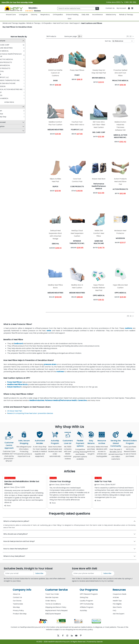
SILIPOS (9, 95)
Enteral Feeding (72, 15)
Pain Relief (98, 478)
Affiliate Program (87, 607)
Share (7, 506)
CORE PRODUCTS (13, 68)
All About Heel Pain (15, 411)
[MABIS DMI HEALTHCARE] (4, 83)
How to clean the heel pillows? (16, 549)
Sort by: (108, 41)
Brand (6, 107)
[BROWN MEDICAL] (4, 65)
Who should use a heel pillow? (16, 534)
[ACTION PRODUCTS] (4, 62)
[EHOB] (4, 74)
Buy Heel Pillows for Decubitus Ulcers (17, 27)
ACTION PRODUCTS (14, 62)
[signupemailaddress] (19, 573)
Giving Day (84, 597)
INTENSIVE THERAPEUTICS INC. (18, 80)
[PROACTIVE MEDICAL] (4, 59)
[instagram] (67, 636)
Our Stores (17, 601)
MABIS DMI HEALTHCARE (15, 83)
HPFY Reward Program (89, 594)
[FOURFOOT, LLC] (4, 77)
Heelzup (9, 114)
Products (51, 36)
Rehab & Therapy (126, 15)
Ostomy (34, 15)
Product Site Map (20, 614)
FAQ (114, 611)
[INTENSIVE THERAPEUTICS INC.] (4, 80)
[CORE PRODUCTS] (4, 68)
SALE (70, 19)
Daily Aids (85, 15)
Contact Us (110, 8)
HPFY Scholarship (87, 604)
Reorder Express (52, 597)
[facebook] (61, 636)
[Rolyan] (4, 111)
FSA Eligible (117, 604)
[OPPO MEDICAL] (4, 51)
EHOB (8, 74)
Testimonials (18, 604)
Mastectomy (111, 15)
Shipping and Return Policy (56, 607)
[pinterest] (83, 636)
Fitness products (10, 478)
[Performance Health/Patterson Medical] (4, 54)
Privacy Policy (18, 611)
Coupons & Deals (120, 594)
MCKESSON (10, 86)
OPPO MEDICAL (12, 51)
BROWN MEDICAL (13, 65)
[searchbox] (78, 9)
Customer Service (56, 590)
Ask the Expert (119, 614)
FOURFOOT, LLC (12, 77)
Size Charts (117, 607)
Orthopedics (58, 15)
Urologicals (23, 15)
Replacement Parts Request (57, 611)
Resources (119, 590)
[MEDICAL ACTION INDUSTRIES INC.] (4, 89)
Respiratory (45, 15)
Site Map (16, 607)
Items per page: (71, 36)
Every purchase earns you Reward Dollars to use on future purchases (130, 453)
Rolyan (9, 111)
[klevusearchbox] (97, 9)
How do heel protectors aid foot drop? (19, 541)
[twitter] (56, 636)
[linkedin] (72, 636)
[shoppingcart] (132, 8)
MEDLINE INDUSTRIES (14, 48)
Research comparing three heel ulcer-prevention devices (30, 413)
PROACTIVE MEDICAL (14, 59)
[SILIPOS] (4, 95)
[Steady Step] (4, 117)
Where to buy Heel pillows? (14, 556)
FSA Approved (9, 122)
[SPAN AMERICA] (4, 98)
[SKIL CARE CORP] (4, 45)
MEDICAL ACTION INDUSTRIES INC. (19, 89)
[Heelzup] (4, 114)
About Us (17, 594)
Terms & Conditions (53, 604)
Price (6, 131)
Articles (116, 597)
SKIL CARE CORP (12, 45)
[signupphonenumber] (87, 573)
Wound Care (11, 15)
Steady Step (11, 117)
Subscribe (39, 573)
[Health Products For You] (14, 8)
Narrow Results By (19, 37)
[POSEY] (4, 92)
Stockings (53, 478)
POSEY (9, 92)
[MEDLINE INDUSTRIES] (4, 48)
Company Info (22, 590)
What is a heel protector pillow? (16, 521)
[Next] (133, 36)
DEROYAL (10, 71)
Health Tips (117, 601)
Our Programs (89, 590)
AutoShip (83, 611)
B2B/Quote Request (53, 614)
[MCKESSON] (4, 86)
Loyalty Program (86, 601)
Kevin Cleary (9, 487)
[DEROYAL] (4, 71)
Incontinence (97, 15)
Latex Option (9, 127)
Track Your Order (52, 594)
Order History (51, 601)
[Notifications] (129, 8)
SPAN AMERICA (12, 98)
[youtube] (78, 636)
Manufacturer (9, 41)
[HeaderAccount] (121, 8)
